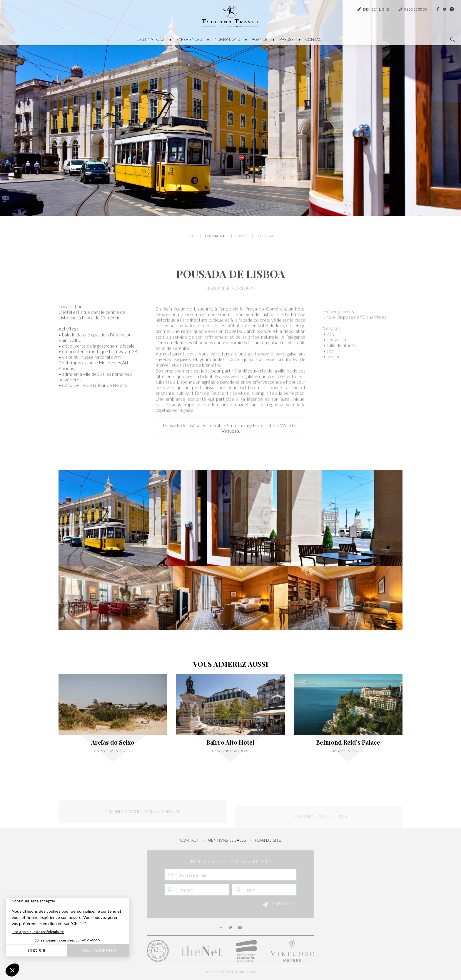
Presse (287, 39)
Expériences (189, 39)
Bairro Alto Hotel (230, 742)
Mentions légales (227, 840)
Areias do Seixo (113, 742)
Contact (315, 39)
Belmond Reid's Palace (348, 742)
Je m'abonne (279, 904)
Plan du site (268, 840)
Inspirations (227, 39)
